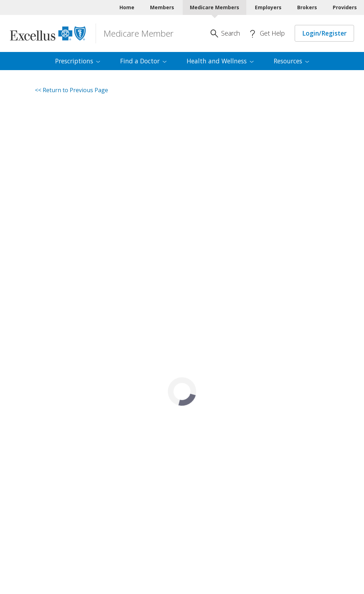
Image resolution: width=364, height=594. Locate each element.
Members (162, 7)
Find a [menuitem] (143, 61)
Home (127, 7)
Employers (268, 7)
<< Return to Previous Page (71, 90)
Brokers (307, 7)
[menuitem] (78, 61)
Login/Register (324, 33)
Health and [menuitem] (220, 61)
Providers (345, 7)
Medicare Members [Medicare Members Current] (215, 7)
